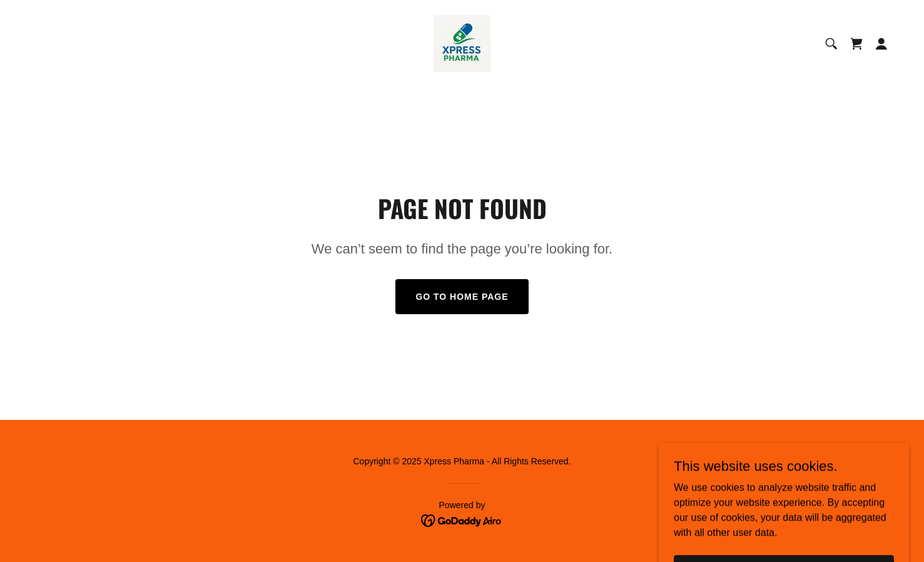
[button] (881, 44)
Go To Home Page (462, 297)
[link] (462, 43)
